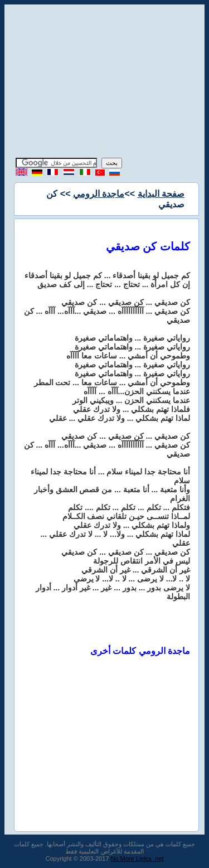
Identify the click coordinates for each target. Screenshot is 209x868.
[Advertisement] (105, 83)
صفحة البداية (161, 194)
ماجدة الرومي (99, 194)
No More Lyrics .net (137, 859)
